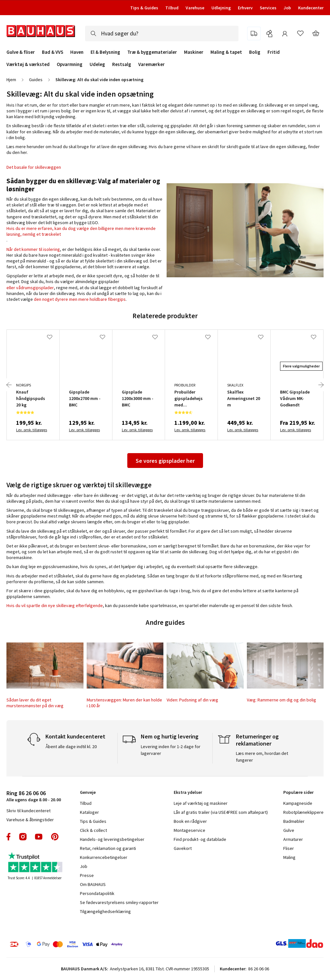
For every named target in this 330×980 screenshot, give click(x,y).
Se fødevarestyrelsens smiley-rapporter (119, 902)
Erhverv (245, 8)
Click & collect (93, 830)
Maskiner (194, 52)
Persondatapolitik (97, 893)
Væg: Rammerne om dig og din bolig (281, 700)
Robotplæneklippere (303, 812)
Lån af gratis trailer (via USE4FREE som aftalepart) (221, 812)
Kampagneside (298, 803)
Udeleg (97, 64)
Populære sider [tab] (298, 792)
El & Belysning (105, 52)
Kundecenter (311, 8)
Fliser (289, 848)
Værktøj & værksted (28, 64)
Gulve (289, 830)
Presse (87, 875)
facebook (9, 837)
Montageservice (189, 830)
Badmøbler (294, 821)
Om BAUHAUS (93, 884)
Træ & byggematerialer (152, 52)
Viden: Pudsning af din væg (192, 700)
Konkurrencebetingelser (104, 857)
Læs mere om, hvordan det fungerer (262, 757)
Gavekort (183, 848)
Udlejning (221, 8)
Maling (289, 857)
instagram (23, 837)
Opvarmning (70, 64)
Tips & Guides (144, 8)
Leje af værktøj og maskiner (201, 803)
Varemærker (151, 64)
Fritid (274, 52)
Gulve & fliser (21, 52)
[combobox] (162, 33)
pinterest (55, 837)
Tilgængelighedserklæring (105, 911)
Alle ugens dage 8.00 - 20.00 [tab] (34, 796)
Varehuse (195, 8)
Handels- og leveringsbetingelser (112, 839)
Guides (36, 80)
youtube (39, 837)
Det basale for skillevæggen (34, 167)
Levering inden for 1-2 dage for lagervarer (171, 750)
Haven (77, 52)
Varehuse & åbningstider (30, 820)
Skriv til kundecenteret (29, 811)
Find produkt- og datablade (200, 839)
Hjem (11, 80)
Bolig (255, 52)
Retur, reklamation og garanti (108, 848)
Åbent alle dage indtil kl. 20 (71, 747)
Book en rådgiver (190, 821)
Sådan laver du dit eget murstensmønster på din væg (35, 703)
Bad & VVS (53, 52)
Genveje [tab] (88, 792)
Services (268, 8)
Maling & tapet (226, 52)
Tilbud (172, 8)
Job (287, 8)
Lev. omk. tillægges (32, 430)
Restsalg (122, 64)
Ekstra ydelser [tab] (188, 792)
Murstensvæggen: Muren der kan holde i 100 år (124, 703)
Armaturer (293, 839)
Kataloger (89, 812)
